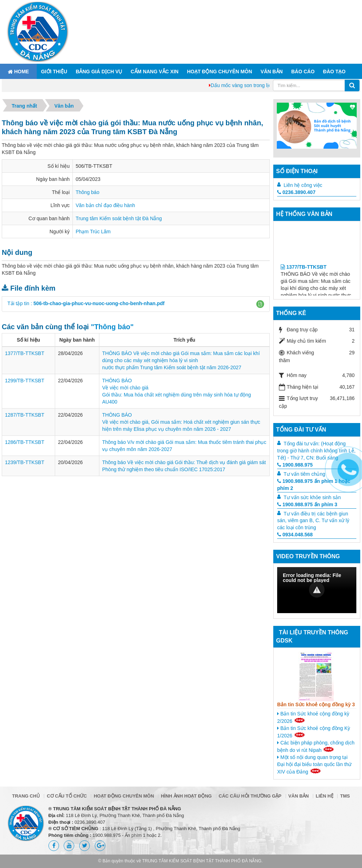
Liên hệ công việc (303, 185)
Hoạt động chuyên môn (220, 72)
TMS (345, 796)
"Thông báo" (112, 327)
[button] (260, 304)
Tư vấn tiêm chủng (304, 474)
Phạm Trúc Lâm (93, 232)
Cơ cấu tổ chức (67, 796)
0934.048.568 (295, 535)
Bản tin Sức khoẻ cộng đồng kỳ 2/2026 (313, 717)
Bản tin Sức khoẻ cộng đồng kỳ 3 (316, 704)
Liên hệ (325, 796)
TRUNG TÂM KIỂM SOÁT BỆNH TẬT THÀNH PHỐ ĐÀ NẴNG (202, 861)
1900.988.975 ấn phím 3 (307, 504)
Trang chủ (26, 796)
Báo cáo (303, 72)
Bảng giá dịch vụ (99, 72)
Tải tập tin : (86, 303)
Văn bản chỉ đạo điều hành (105, 205)
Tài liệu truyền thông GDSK (312, 636)
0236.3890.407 (296, 192)
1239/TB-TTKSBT (25, 462)
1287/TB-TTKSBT (25, 415)
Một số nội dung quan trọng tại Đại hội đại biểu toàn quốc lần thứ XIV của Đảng (314, 764)
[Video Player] (317, 590)
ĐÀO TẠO (334, 72)
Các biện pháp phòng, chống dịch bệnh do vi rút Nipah (316, 746)
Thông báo (87, 192)
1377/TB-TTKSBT (25, 353)
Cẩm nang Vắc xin (154, 72)
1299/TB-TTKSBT (25, 381)
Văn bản (272, 72)
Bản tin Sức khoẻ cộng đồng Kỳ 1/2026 (314, 732)
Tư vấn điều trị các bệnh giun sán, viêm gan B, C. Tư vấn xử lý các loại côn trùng (313, 521)
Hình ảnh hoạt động (186, 796)
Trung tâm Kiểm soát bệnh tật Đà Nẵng (119, 218)
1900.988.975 (295, 465)
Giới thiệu (54, 72)
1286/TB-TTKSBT (25, 442)
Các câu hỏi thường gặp (250, 796)
